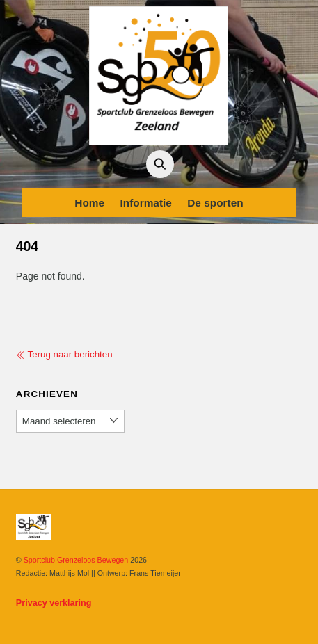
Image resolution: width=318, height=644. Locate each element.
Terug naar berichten (64, 354)
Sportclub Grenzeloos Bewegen (76, 560)
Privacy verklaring (54, 603)
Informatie (145, 203)
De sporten (215, 203)
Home (89, 203)
